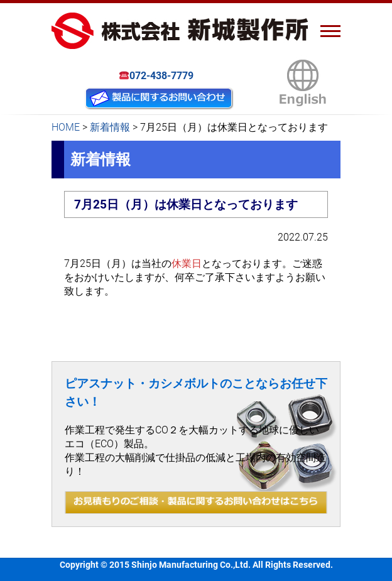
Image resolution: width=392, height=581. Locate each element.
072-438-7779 (157, 76)
